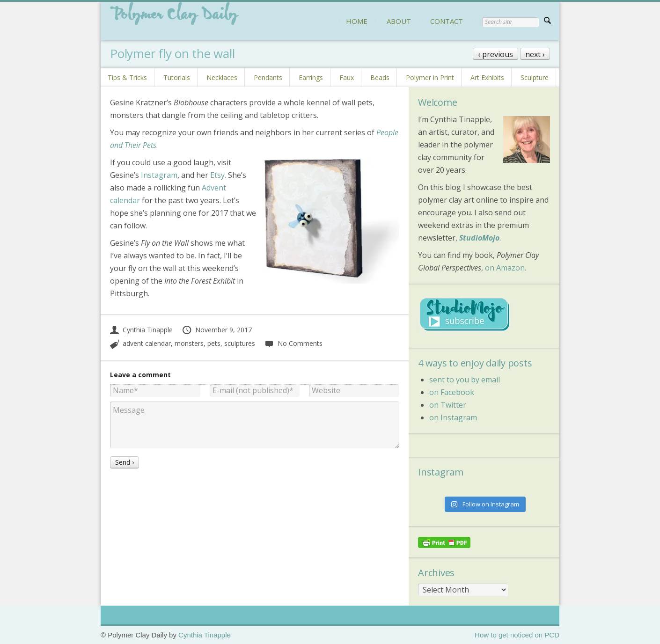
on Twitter (448, 405)
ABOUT (399, 21)
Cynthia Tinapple (141, 330)
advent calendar (147, 343)
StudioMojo (479, 238)
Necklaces (222, 77)
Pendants (268, 77)
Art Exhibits (487, 77)
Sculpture (535, 77)
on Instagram (453, 417)
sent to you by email (465, 380)
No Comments (293, 343)
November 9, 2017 (217, 330)
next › (535, 54)
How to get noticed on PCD (517, 635)
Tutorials (177, 77)
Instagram (159, 175)
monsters (189, 343)
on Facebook (452, 392)
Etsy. (218, 175)
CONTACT (447, 21)
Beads (380, 77)
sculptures (240, 343)
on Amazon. (506, 268)
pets (214, 343)
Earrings (311, 77)
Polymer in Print (430, 77)
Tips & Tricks (127, 77)
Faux (347, 77)
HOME (357, 21)
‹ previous (495, 54)
